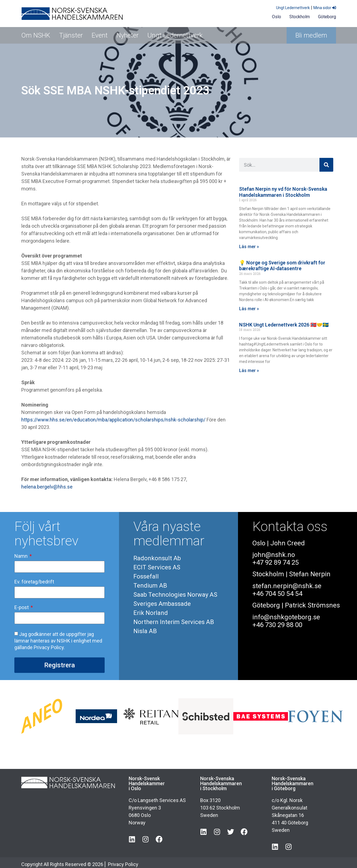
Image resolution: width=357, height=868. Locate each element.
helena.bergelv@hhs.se (47, 487)
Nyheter (128, 35)
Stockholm (300, 17)
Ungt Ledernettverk (293, 8)
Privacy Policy (123, 864)
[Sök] (326, 165)
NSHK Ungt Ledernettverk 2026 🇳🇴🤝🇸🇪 (284, 325)
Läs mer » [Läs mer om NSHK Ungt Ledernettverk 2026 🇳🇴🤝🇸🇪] (249, 371)
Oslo (277, 17)
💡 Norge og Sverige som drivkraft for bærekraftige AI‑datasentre (282, 266)
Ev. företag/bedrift (34, 582)
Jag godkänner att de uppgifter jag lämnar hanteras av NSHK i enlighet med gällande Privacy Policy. (58, 641)
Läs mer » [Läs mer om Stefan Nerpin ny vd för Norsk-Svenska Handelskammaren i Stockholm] (249, 247)
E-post (22, 608)
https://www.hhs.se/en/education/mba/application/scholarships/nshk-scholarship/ (113, 420)
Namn (22, 556)
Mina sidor (325, 8)
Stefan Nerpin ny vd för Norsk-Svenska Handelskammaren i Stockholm (283, 192)
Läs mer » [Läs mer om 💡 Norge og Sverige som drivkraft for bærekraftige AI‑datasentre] (249, 309)
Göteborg (327, 17)
